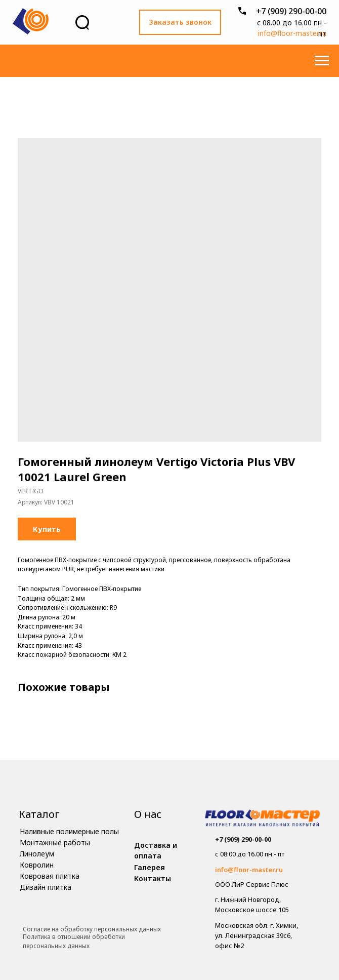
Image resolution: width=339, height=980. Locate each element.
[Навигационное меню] (322, 61)
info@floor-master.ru (292, 33)
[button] (180, 22)
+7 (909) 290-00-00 (291, 11)
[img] (262, 819)
